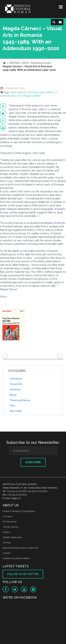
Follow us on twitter (23, 574)
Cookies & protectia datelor (16, 558)
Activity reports (10, 527)
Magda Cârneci (32, 96)
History (6, 532)
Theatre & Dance (20, 400)
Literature (16, 379)
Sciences (15, 389)
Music (13, 395)
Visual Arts (16, 384)
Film (12, 406)
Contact (7, 553)
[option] (14, 325)
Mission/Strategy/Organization (19, 511)
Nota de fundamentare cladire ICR (20, 548)
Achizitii (7, 543)
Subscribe (33, 462)
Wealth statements (12, 537)
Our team (8, 516)
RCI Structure (10, 522)
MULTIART (16, 411)
